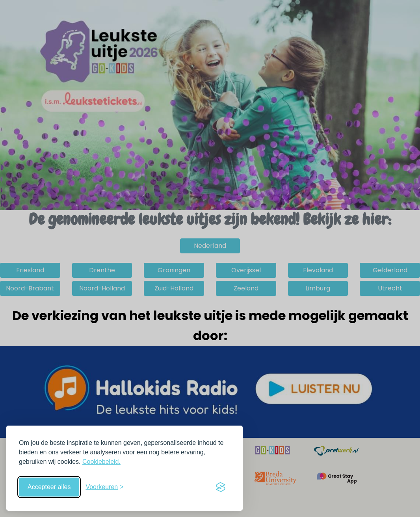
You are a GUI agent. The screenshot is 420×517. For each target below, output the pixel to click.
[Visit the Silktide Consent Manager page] (221, 487)
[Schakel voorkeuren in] (104, 487)
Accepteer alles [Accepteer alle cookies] (49, 487)
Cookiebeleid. (101, 462)
